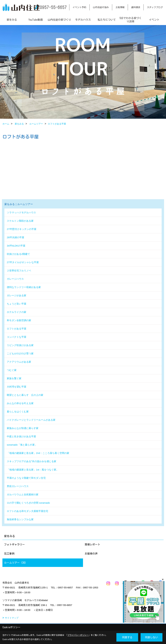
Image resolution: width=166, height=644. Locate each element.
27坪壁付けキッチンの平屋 (22, 229)
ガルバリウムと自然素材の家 (23, 494)
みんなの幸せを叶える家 (20, 403)
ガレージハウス (15, 279)
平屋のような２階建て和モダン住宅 (26, 478)
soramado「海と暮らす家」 (22, 445)
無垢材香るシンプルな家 (20, 519)
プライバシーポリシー (78, 635)
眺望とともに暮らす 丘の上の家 (25, 395)
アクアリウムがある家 (19, 362)
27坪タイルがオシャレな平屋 (23, 262)
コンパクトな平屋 (17, 337)
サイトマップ (12, 618)
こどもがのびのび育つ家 (20, 353)
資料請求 (136, 7)
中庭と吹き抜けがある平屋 (21, 436)
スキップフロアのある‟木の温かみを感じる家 (32, 461)
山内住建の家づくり (59, 20)
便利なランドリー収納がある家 (24, 287)
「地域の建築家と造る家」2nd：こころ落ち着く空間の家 (38, 453)
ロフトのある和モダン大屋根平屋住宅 (27, 511)
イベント (154, 20)
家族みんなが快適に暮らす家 (23, 428)
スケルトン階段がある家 (20, 221)
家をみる (12, 20)
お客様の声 (91, 554)
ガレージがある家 (17, 295)
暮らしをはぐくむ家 (18, 412)
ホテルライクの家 (17, 312)
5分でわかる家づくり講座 (130, 20)
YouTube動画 (36, 20)
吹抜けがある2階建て (18, 254)
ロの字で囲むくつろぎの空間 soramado (28, 503)
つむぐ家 (12, 370)
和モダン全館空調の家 (19, 320)
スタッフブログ (155, 7)
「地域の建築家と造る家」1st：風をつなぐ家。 (33, 470)
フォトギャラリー (14, 544)
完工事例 (9, 554)
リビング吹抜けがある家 (20, 345)
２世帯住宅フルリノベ (19, 271)
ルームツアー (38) (15, 563)
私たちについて (107, 20)
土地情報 (120, 7)
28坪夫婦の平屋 (15, 237)
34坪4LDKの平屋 (16, 246)
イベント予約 (79, 7)
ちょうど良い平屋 (17, 304)
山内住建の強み (101, 7)
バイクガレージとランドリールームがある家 (31, 420)
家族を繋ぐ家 (14, 378)
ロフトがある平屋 (17, 329)
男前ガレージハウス (18, 486)
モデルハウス (83, 20)
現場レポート (92, 544)
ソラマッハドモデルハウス (21, 212)
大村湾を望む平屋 (17, 387)
